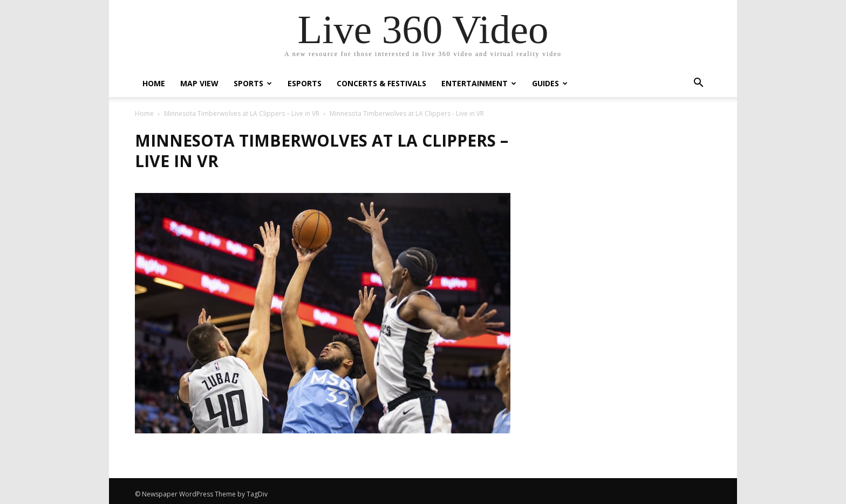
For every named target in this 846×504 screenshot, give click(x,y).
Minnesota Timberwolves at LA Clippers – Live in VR (242, 113)
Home (154, 83)
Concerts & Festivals (381, 83)
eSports (305, 83)
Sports (253, 83)
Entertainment (479, 83)
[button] (698, 84)
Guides (550, 83)
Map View (199, 83)
